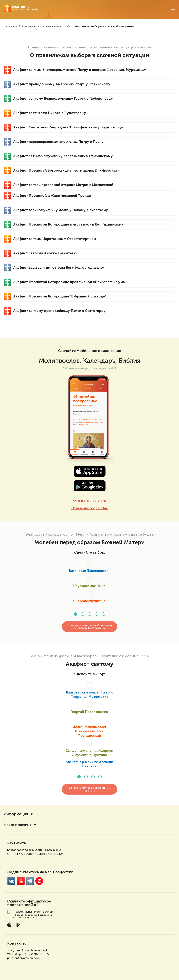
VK (11, 880)
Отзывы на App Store (89, 501)
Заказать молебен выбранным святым (90, 788)
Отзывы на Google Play (89, 508)
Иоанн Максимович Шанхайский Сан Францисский (89, 731)
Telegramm (30, 880)
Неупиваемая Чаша (89, 586)
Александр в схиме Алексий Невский (89, 764)
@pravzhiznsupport (34, 949)
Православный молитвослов (33, 910)
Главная (9, 26)
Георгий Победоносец (89, 712)
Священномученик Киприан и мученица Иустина (89, 753)
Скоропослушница (89, 601)
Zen (39, 880)
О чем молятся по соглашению (41, 26)
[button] (76, 614)
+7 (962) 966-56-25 (35, 953)
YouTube (21, 880)
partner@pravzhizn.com (23, 957)
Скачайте (16, 900)
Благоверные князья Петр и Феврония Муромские (89, 695)
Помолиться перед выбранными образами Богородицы (90, 627)
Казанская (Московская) (89, 571)
